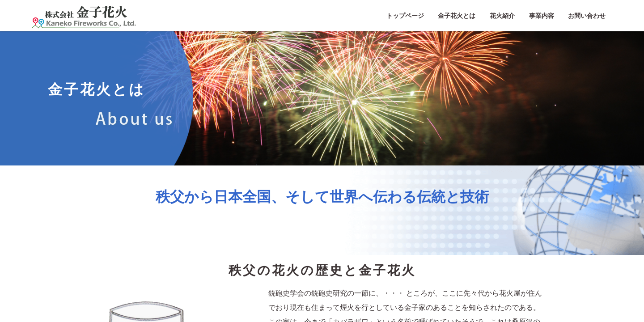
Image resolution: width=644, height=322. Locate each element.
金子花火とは (457, 16)
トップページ (405, 16)
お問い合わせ (587, 16)
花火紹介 (502, 16)
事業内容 (542, 16)
